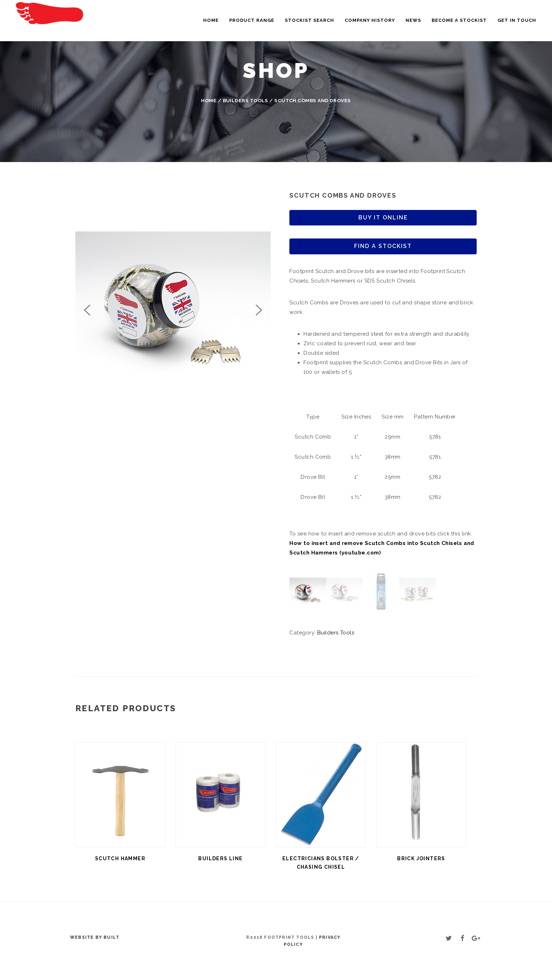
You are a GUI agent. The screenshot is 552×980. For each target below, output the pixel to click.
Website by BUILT (95, 937)
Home (211, 20)
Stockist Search (309, 20)
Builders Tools (246, 100)
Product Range (252, 20)
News (413, 20)
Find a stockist (383, 246)
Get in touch (517, 20)
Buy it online (383, 218)
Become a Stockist (459, 20)
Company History (370, 20)
